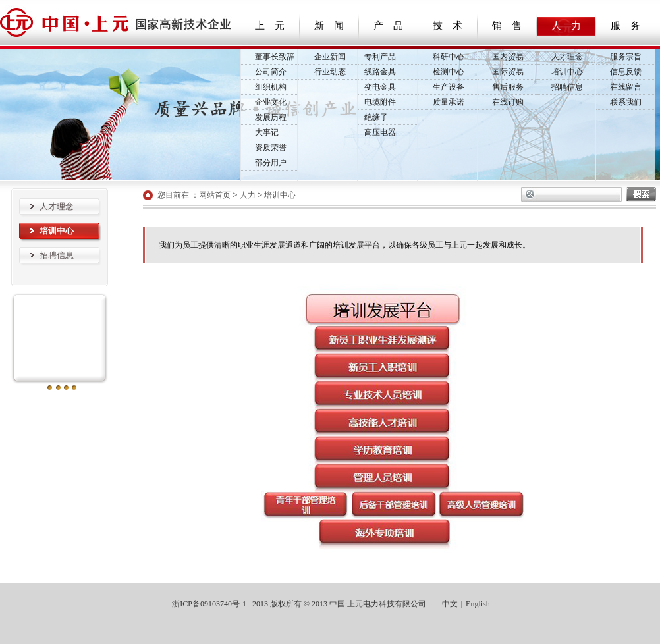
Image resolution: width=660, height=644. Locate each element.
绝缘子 (376, 117)
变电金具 (380, 87)
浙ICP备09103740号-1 (208, 604)
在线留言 (626, 87)
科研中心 (449, 57)
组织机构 (271, 87)
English (478, 604)
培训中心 (567, 72)
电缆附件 (380, 102)
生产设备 (449, 87)
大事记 (267, 132)
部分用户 (271, 163)
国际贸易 (508, 72)
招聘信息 (567, 87)
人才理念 (567, 57)
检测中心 (449, 72)
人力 (248, 195)
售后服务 (508, 87)
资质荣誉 (271, 148)
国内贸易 (508, 57)
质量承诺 (449, 102)
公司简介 (271, 72)
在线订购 (508, 102)
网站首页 (215, 195)
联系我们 (626, 102)
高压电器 (380, 132)
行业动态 (330, 72)
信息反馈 (626, 72)
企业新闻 (330, 57)
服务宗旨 (626, 57)
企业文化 (271, 102)
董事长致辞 (275, 57)
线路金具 (380, 72)
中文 (450, 604)
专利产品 (380, 57)
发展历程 (271, 117)
